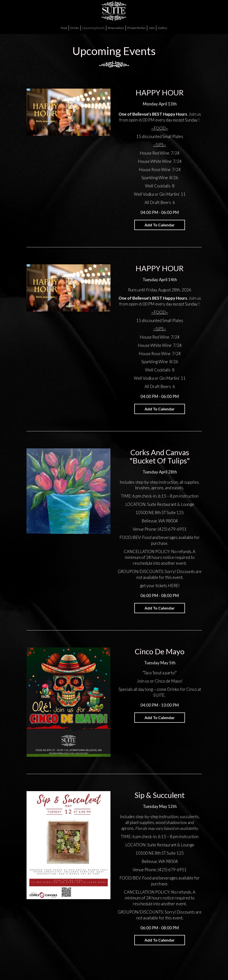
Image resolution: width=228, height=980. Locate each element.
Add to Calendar (160, 225)
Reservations (116, 28)
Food (64, 28)
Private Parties (136, 28)
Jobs (152, 28)
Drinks (75, 28)
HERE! (174, 586)
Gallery (162, 28)
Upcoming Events (93, 28)
